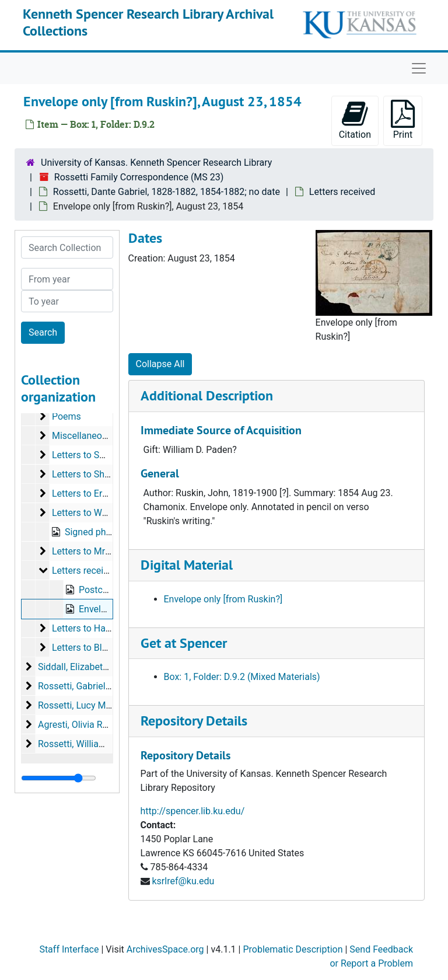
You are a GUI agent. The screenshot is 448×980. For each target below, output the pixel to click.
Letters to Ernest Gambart (106, 494)
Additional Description (207, 395)
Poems (66, 416)
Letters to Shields (88, 474)
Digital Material (187, 565)
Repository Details (194, 721)
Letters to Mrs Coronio (98, 551)
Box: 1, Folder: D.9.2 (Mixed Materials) (242, 677)
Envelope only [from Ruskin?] (223, 599)
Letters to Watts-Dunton (101, 513)
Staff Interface (69, 949)
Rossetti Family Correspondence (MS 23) (139, 177)
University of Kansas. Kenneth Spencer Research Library (156, 163)
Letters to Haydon (89, 628)
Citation (355, 120)
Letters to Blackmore (95, 648)
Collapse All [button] (160, 364)
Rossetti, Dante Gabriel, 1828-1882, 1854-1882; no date (167, 192)
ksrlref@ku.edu (183, 881)
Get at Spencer (184, 643)
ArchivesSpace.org (165, 949)
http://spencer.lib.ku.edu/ (193, 811)
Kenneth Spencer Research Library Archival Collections (148, 22)
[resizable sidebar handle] (59, 778)
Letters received (342, 192)
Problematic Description (293, 949)
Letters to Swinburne (95, 455)
